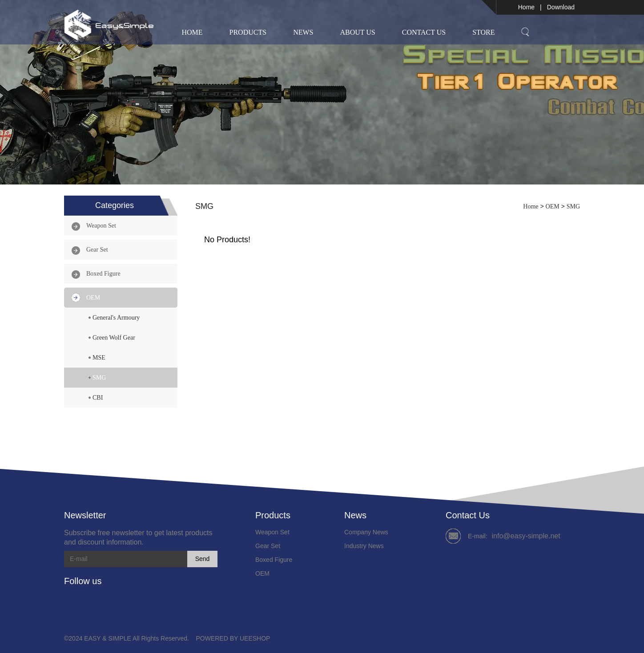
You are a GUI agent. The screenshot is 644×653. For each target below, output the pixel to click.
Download (561, 7)
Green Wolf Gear (114, 338)
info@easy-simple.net (526, 536)
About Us (357, 32)
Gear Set (97, 250)
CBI (98, 398)
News (303, 32)
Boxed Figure (103, 274)
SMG (99, 378)
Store (483, 32)
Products (248, 32)
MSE (99, 358)
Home (526, 7)
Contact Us (424, 32)
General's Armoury (116, 318)
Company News (366, 532)
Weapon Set (101, 226)
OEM (93, 298)
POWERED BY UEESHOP (233, 638)
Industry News (364, 546)
